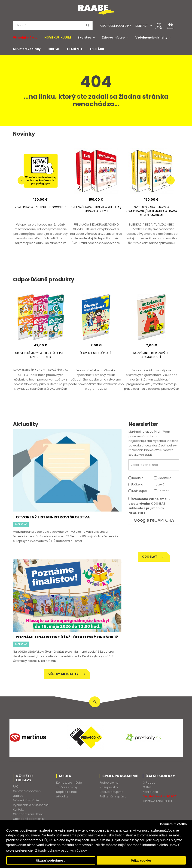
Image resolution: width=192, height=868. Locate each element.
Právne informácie (26, 800)
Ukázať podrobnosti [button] (51, 861)
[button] (151, 26)
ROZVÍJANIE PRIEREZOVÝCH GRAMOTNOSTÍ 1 (151, 355)
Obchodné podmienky (116, 26)
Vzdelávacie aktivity (151, 37)
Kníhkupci (138, 491)
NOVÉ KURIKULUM (58, 37)
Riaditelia (163, 478)
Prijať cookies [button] (141, 861)
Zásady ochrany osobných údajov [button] (61, 850)
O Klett (147, 787)
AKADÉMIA (75, 49)
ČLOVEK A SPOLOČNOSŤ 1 (96, 353)
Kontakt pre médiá (69, 783)
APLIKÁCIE (97, 49)
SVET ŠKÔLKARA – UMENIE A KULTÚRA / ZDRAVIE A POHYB (96, 209)
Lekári (160, 484)
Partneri (162, 491)
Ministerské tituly (27, 49)
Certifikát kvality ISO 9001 (160, 796)
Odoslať (153, 557)
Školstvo (85, 37)
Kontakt (142, 26)
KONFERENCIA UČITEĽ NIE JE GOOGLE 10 (41, 207)
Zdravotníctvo (113, 37)
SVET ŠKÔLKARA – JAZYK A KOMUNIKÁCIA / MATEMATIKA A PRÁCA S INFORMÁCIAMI (151, 211)
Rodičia (136, 478)
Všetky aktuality (67, 674)
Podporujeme (109, 783)
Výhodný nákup (25, 37)
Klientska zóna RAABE (158, 801)
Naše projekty (109, 787)
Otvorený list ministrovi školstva (53, 517)
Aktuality (62, 796)
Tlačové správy (67, 787)
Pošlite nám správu (113, 796)
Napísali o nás (66, 792)
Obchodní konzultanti (28, 814)
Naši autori (150, 792)
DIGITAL (54, 49)
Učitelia (136, 484)
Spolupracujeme (111, 792)
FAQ (16, 786)
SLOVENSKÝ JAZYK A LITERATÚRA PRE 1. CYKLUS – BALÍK (41, 355)
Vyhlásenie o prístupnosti (31, 805)
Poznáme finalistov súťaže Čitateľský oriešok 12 (67, 637)
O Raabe (149, 783)
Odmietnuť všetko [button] (173, 824)
